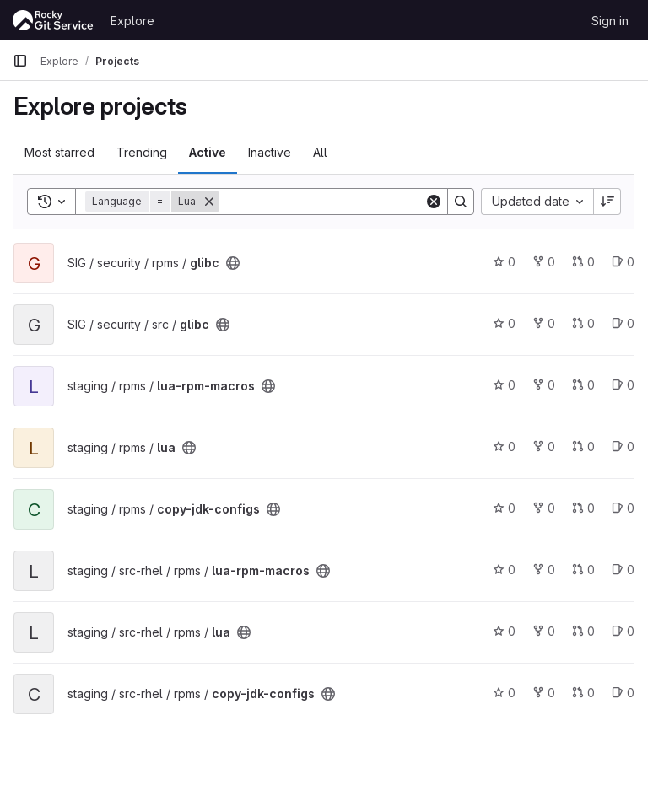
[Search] (324, 202)
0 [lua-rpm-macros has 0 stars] (504, 385)
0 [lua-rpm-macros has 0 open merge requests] (583, 385)
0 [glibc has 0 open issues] (623, 262)
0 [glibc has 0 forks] (544, 262)
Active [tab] (208, 152)
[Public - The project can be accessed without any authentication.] (233, 263)
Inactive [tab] (270, 152)
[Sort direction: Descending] (607, 202)
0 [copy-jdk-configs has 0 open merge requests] (583, 508)
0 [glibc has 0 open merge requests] (583, 262)
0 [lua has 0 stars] (504, 446)
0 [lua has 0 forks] (544, 446)
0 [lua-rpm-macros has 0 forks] (544, 385)
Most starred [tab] (59, 152)
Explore (132, 21)
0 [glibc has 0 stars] (504, 262)
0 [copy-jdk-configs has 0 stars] (504, 508)
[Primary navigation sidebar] (20, 61)
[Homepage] (53, 20)
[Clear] (434, 202)
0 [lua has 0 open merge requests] (583, 446)
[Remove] (209, 202)
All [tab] (320, 152)
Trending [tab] (142, 152)
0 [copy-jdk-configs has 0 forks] (544, 508)
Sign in (610, 21)
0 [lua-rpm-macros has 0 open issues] (623, 385)
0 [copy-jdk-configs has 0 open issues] (623, 508)
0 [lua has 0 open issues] (623, 446)
